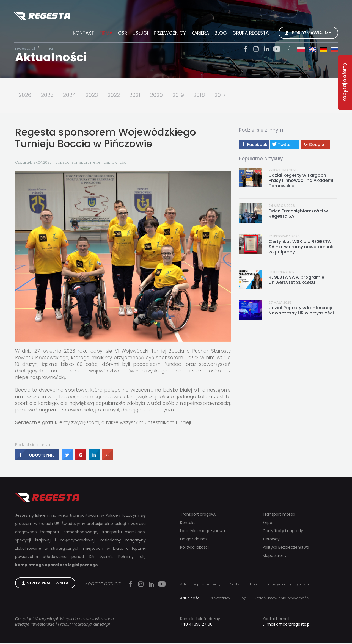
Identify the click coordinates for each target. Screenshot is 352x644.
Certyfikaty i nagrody (283, 531)
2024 (72, 95)
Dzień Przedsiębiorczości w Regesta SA (298, 214)
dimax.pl (102, 625)
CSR (122, 34)
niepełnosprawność (108, 163)
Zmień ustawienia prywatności (282, 599)
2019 (185, 95)
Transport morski (279, 515)
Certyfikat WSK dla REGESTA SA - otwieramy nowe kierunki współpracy (302, 247)
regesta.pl (25, 48)
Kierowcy (271, 540)
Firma (105, 34)
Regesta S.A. (43, 17)
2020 (163, 95)
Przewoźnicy (169, 34)
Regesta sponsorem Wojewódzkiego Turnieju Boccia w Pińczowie (106, 138)
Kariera (199, 34)
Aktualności (51, 57)
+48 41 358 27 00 (196, 625)
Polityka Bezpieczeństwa (286, 548)
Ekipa (267, 523)
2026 (25, 95)
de (322, 50)
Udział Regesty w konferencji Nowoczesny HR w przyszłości (301, 311)
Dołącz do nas (194, 540)
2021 (140, 95)
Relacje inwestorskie (35, 625)
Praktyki (235, 585)
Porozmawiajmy (311, 34)
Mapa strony (275, 556)
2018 (207, 95)
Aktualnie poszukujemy (200, 585)
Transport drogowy (198, 515)
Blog (220, 34)
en (311, 50)
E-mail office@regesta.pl (287, 625)
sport (84, 163)
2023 (95, 95)
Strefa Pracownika (48, 584)
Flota (254, 585)
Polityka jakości (194, 548)
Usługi (140, 34)
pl (300, 50)
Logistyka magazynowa (203, 531)
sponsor (70, 163)
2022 (118, 95)
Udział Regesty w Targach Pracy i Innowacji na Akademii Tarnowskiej (302, 181)
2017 (229, 95)
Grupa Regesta (250, 34)
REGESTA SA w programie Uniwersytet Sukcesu (296, 280)
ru (334, 50)
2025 (49, 95)
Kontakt (83, 34)
